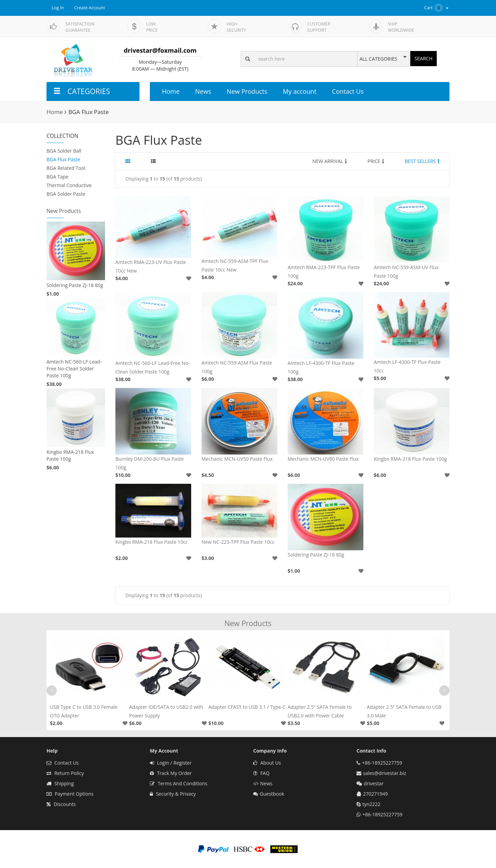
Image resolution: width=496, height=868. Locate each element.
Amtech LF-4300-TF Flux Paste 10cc (407, 366)
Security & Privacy (173, 794)
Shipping (60, 783)
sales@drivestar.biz (385, 773)
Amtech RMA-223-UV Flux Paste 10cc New (151, 266)
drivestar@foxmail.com (160, 50)
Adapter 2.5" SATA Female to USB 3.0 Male (404, 711)
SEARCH (423, 58)
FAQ (261, 773)
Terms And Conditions (179, 783)
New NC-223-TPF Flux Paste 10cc (238, 542)
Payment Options (70, 794)
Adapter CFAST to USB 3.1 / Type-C (247, 707)
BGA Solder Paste (66, 194)
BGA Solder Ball (64, 151)
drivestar (374, 783)
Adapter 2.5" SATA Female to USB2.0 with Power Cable (320, 711)
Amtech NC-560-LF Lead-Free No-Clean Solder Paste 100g (74, 369)
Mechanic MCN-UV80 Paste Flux (323, 459)
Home (171, 91)
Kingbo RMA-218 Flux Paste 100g (70, 455)
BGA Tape (58, 177)
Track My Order (171, 773)
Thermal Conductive (69, 185)
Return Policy (65, 773)
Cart (437, 8)
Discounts (61, 804)
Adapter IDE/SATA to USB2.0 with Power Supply (166, 711)
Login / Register (171, 763)
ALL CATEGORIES (378, 59)
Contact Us (348, 91)
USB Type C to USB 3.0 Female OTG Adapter (84, 711)
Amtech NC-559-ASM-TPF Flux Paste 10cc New (235, 265)
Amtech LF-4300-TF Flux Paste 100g (321, 367)
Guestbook (269, 794)
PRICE (376, 161)
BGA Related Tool (66, 168)
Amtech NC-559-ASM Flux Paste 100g (237, 367)
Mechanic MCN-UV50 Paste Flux (237, 459)
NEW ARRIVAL (330, 161)
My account (299, 91)
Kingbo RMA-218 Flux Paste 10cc (152, 542)
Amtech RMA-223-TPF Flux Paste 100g (324, 272)
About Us (267, 763)
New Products (247, 91)
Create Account (90, 8)
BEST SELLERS (422, 161)
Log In (58, 8)
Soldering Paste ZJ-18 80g (75, 285)
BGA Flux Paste (63, 159)
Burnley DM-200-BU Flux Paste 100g (150, 463)
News (203, 91)
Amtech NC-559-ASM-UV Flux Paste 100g (406, 272)
